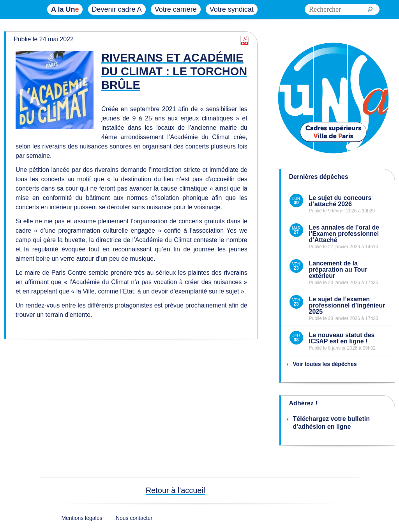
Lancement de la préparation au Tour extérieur (338, 270)
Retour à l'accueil (176, 490)
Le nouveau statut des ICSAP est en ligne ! (342, 338)
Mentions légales (82, 518)
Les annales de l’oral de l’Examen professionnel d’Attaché (344, 234)
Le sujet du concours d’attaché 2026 (340, 201)
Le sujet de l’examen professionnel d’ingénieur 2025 (347, 305)
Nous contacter (134, 518)
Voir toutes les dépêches (325, 364)
